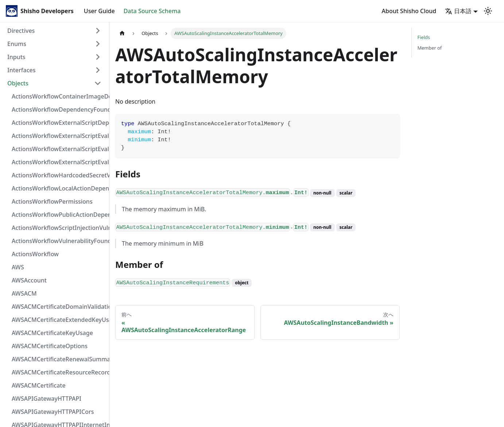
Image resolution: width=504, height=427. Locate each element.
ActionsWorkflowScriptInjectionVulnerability (59, 228)
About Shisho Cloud (409, 11)
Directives (21, 31)
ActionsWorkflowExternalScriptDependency (59, 123)
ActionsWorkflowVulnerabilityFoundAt (59, 241)
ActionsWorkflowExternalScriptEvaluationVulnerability (59, 162)
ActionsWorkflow (35, 254)
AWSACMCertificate (39, 385)
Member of (430, 48)
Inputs (16, 57)
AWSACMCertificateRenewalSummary (59, 359)
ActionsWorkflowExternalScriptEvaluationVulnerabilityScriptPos (59, 149)
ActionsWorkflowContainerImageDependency (59, 96)
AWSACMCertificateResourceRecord (59, 372)
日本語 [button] (458, 11)
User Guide (99, 11)
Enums (17, 44)
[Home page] (122, 33)
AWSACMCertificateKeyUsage (52, 333)
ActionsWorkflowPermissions (52, 201)
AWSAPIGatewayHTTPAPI (46, 399)
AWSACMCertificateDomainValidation (59, 307)
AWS (18, 267)
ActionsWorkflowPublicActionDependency (59, 215)
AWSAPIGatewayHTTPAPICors (53, 412)
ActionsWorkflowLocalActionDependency (59, 188)
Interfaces (21, 70)
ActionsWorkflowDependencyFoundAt (59, 109)
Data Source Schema (152, 11)
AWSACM (24, 293)
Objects (18, 83)
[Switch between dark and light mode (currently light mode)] (488, 11)
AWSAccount (29, 280)
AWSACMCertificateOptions (50, 346)
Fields (424, 37)
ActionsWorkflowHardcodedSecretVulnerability (59, 175)
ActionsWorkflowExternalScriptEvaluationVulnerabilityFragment (59, 136)
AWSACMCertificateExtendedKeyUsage (59, 320)
